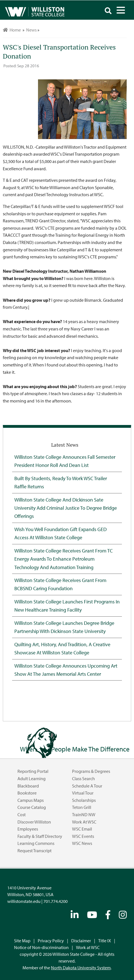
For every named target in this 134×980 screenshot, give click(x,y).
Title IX (105, 941)
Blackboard (28, 786)
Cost (22, 815)
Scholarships (84, 800)
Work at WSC (84, 822)
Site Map (22, 941)
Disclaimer (81, 941)
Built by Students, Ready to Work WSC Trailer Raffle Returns (61, 482)
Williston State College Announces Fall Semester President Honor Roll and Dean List (65, 461)
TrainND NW (84, 815)
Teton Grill (82, 807)
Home (12, 30)
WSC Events (83, 836)
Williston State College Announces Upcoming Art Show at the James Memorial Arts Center (66, 670)
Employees (28, 829)
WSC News (82, 843)
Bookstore (27, 793)
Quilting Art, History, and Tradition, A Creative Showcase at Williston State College (62, 648)
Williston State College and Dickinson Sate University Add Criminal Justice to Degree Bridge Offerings (66, 508)
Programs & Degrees (91, 771)
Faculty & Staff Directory (40, 836)
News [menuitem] (31, 30)
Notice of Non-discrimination (41, 947)
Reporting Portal (33, 771)
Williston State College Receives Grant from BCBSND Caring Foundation (60, 584)
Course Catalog (32, 807)
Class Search (83, 778)
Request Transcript (34, 851)
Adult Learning (32, 778)
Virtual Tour (83, 793)
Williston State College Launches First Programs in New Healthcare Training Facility (67, 606)
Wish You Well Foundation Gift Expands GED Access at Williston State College (61, 533)
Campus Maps (31, 800)
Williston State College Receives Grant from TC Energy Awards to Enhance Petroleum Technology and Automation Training (63, 559)
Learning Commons (36, 843)
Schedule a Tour (87, 786)
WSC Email (82, 829)
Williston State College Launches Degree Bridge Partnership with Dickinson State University (64, 627)
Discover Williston (34, 822)
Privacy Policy (51, 941)
